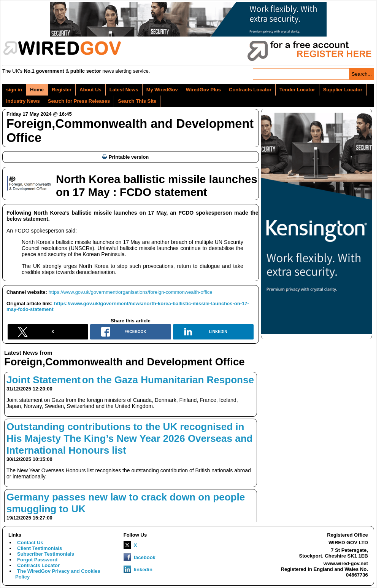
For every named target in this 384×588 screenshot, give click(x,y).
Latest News (124, 90)
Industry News (23, 101)
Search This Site (137, 101)
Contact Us (30, 543)
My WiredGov (162, 90)
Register (62, 90)
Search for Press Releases (79, 101)
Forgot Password (37, 560)
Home (37, 90)
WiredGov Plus (203, 90)
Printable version (125, 157)
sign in (14, 90)
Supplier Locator (343, 90)
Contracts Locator (250, 90)
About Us (90, 90)
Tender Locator (297, 90)
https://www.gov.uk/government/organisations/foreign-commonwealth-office (131, 292)
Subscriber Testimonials (46, 554)
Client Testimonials (40, 548)
